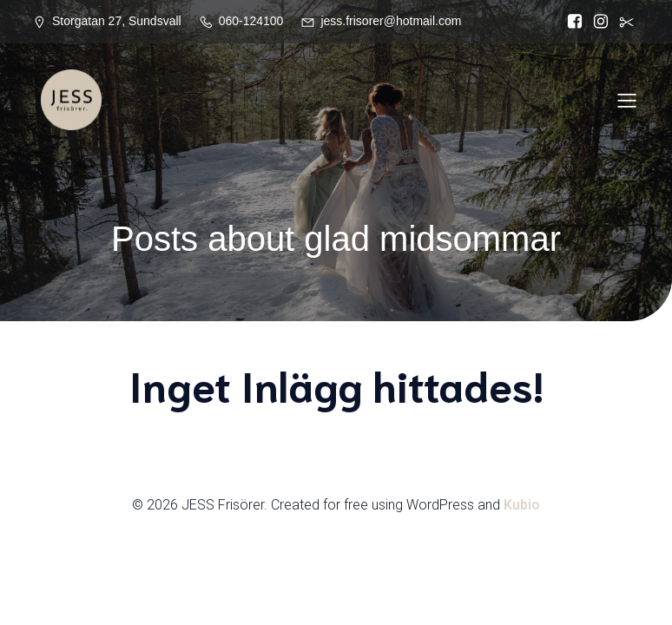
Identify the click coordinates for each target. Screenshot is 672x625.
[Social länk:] (627, 22)
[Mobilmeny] (627, 100)
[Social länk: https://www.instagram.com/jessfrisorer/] (601, 22)
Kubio (522, 505)
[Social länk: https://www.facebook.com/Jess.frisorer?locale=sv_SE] (575, 22)
